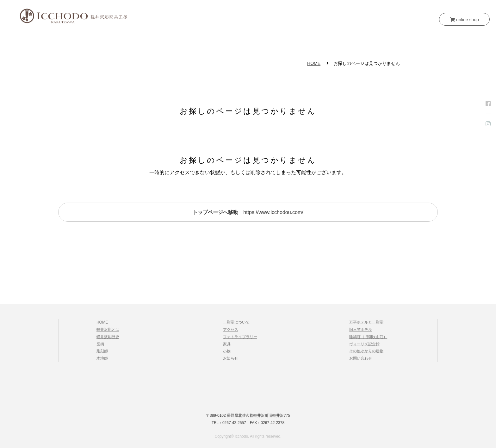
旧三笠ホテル (361, 331)
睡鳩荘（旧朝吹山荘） (368, 339)
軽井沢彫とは (160, 40)
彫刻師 (102, 353)
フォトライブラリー (240, 339)
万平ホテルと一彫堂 (366, 325)
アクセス (231, 331)
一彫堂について (206, 40)
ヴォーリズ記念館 (364, 346)
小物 (264, 40)
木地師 (102, 360)
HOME (124, 40)
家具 (241, 40)
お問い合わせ (330, 40)
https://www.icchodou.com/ (248, 212)
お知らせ (292, 40)
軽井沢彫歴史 (108, 339)
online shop (464, 20)
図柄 (100, 346)
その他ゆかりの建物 (366, 353)
